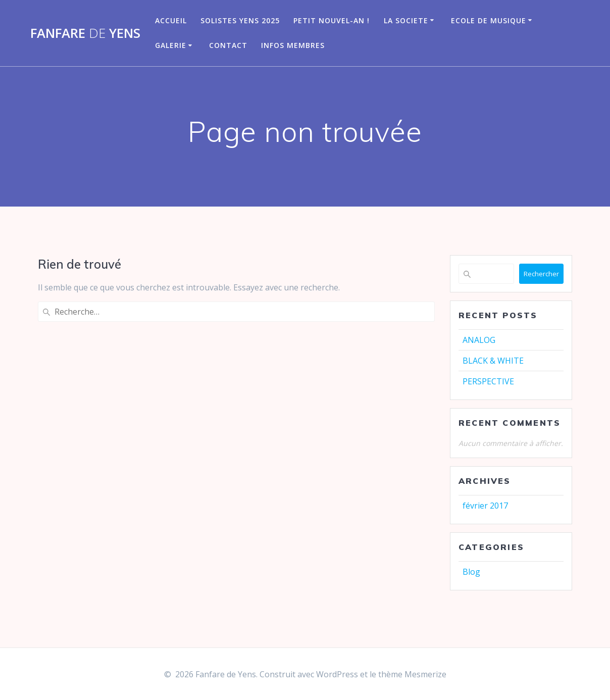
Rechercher (541, 274)
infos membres (293, 45)
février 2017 (485, 506)
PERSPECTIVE (488, 381)
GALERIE (171, 45)
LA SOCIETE (406, 20)
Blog (471, 572)
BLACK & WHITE (493, 361)
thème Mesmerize (412, 674)
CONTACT (228, 45)
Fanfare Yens (85, 33)
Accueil (171, 20)
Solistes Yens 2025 (240, 20)
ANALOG (479, 340)
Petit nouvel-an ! (332, 20)
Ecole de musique (489, 20)
